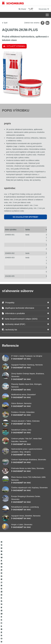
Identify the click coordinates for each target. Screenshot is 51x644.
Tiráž (16, 630)
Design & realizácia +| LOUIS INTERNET (25, 639)
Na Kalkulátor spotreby (26, 217)
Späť (6, 23)
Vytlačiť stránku (16, 46)
